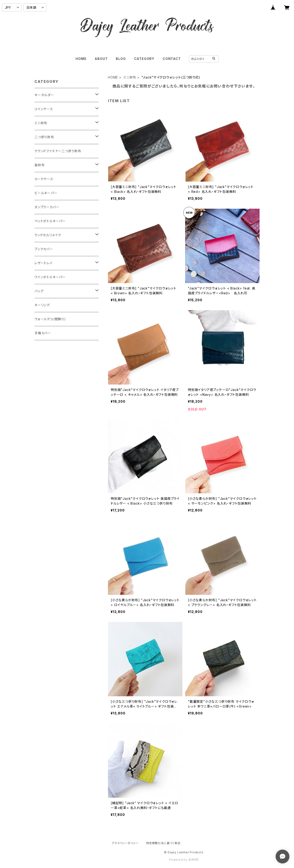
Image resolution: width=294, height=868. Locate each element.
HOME (81, 59)
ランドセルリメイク (48, 235)
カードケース (44, 179)
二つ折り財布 (44, 137)
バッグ (39, 291)
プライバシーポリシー (125, 843)
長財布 (40, 165)
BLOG (121, 59)
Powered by (184, 860)
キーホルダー (44, 95)
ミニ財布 (130, 77)
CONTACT (172, 59)
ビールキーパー (46, 193)
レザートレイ (44, 263)
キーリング (42, 305)
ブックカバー (44, 249)
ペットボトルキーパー (50, 221)
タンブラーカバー (47, 207)
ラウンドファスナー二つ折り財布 (58, 151)
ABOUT (101, 59)
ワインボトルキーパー (50, 277)
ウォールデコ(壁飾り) (50, 319)
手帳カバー (43, 333)
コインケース (44, 109)
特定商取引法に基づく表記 (163, 843)
